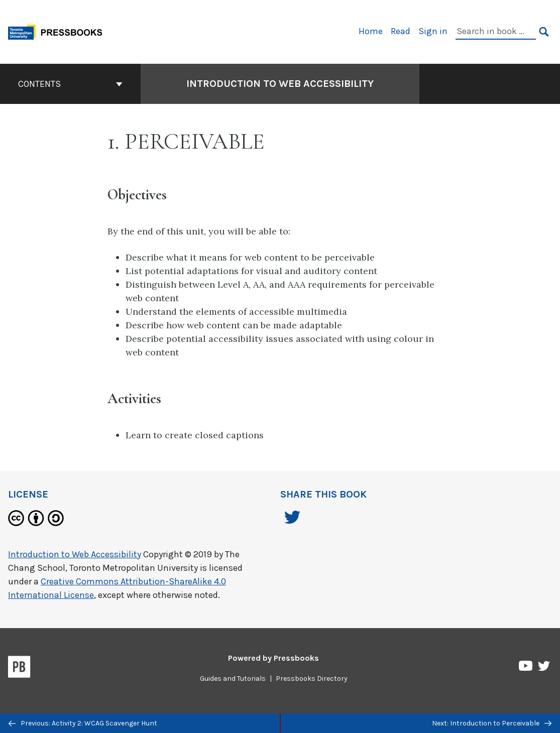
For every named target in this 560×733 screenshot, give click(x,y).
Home (371, 31)
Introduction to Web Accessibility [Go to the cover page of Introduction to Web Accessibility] (280, 84)
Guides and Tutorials (233, 679)
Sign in (433, 31)
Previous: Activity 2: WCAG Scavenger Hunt (83, 723)
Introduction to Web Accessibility (75, 554)
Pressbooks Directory (312, 679)
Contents (70, 84)
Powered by (273, 658)
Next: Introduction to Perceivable (492, 723)
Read (401, 31)
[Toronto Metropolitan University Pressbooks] (59, 31)
